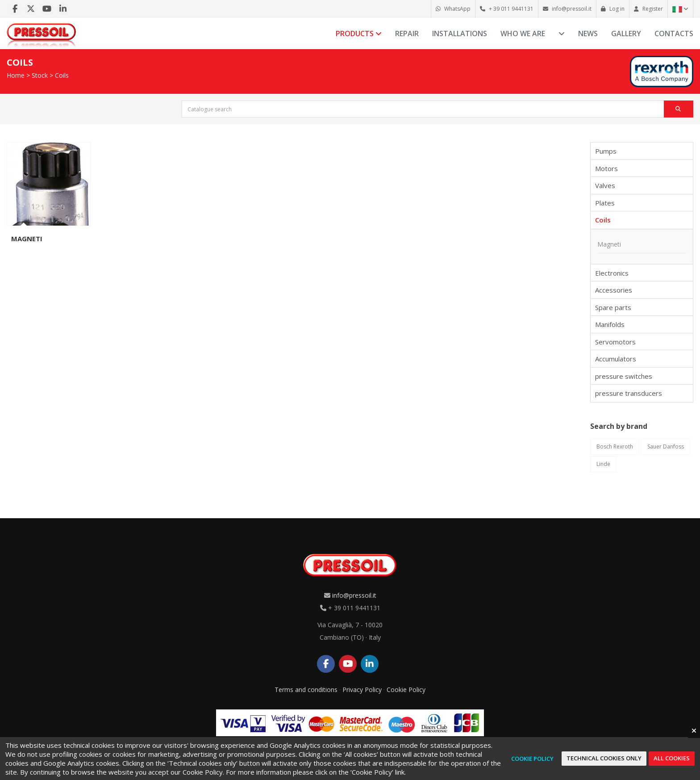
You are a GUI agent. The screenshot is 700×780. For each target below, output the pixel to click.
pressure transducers (629, 393)
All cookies (672, 758)
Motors (606, 168)
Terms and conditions (306, 690)
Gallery (626, 34)
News (588, 34)
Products (359, 34)
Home (16, 75)
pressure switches (624, 376)
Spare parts (613, 307)
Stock (40, 75)
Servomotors (615, 342)
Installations (460, 34)
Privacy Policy (362, 690)
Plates (605, 203)
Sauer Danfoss (666, 447)
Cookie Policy (406, 690)
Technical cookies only (604, 758)
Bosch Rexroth (615, 447)
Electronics (612, 273)
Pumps (606, 151)
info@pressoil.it (354, 595)
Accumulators (616, 359)
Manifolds (610, 324)
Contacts (674, 34)
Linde (603, 464)
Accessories (614, 290)
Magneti (27, 239)
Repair (407, 34)
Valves (605, 185)
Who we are (523, 34)
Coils (62, 75)
